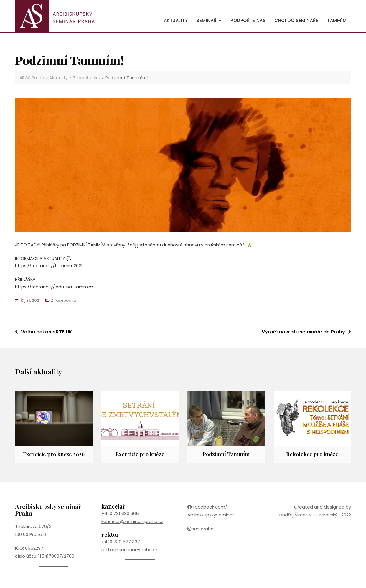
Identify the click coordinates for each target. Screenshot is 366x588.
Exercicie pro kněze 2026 (54, 456)
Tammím (337, 20)
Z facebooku (63, 302)
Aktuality (176, 20)
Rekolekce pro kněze (312, 456)
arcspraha (201, 531)
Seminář (207, 20)
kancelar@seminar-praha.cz (132, 523)
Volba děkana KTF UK (47, 334)
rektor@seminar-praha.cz (130, 552)
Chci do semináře (296, 20)
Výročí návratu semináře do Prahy (303, 334)
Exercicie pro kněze (140, 456)
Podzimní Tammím (226, 456)
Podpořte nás (248, 20)
